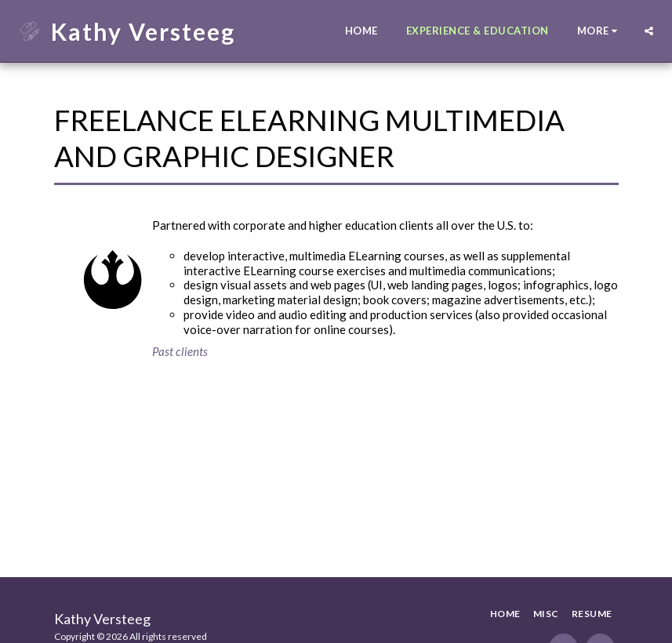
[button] (649, 31)
